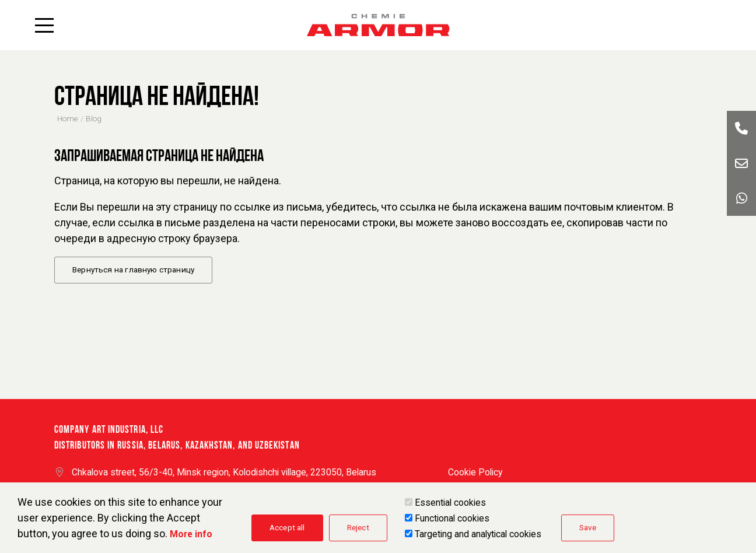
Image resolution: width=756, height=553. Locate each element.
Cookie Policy (475, 472)
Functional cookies (452, 522)
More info (191, 538)
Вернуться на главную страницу (133, 269)
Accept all (287, 531)
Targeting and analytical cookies (478, 538)
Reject (358, 531)
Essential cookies (450, 507)
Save (588, 531)
